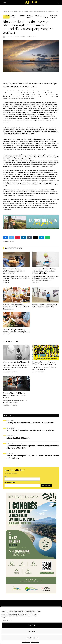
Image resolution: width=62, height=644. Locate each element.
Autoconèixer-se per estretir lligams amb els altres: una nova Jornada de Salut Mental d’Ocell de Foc (33, 447)
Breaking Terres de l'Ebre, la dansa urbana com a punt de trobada (14, 395)
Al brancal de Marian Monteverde (16, 362)
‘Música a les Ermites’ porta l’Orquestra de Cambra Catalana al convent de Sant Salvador (33, 457)
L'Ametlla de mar (30, 17)
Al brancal (6, 372)
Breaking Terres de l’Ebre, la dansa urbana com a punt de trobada (30, 423)
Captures (6, 405)
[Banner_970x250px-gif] (31, 222)
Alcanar (6, 16)
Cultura (10, 453)
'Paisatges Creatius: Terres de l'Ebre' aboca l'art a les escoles (44, 363)
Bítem (34, 372)
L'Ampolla (39, 16)
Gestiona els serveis (7, 620)
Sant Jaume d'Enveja (54, 17)
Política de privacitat (35, 642)
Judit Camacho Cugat (13, 37)
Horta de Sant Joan (14, 444)
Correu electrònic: (10, 482)
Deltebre (22, 16)
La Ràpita (46, 17)
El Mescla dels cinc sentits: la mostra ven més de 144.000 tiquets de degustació (16, 307)
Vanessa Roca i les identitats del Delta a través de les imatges (44, 306)
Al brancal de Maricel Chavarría (18, 438)
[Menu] (5, 3)
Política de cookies (26, 642)
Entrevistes (11, 428)
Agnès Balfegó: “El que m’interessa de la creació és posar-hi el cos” (13, 271)
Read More (6, 282)
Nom (6, 476)
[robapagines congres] (31, 543)
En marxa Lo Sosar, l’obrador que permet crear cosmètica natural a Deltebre (44, 271)
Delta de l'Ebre (14, 17)
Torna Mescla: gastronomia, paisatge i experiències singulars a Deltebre (16, 332)
